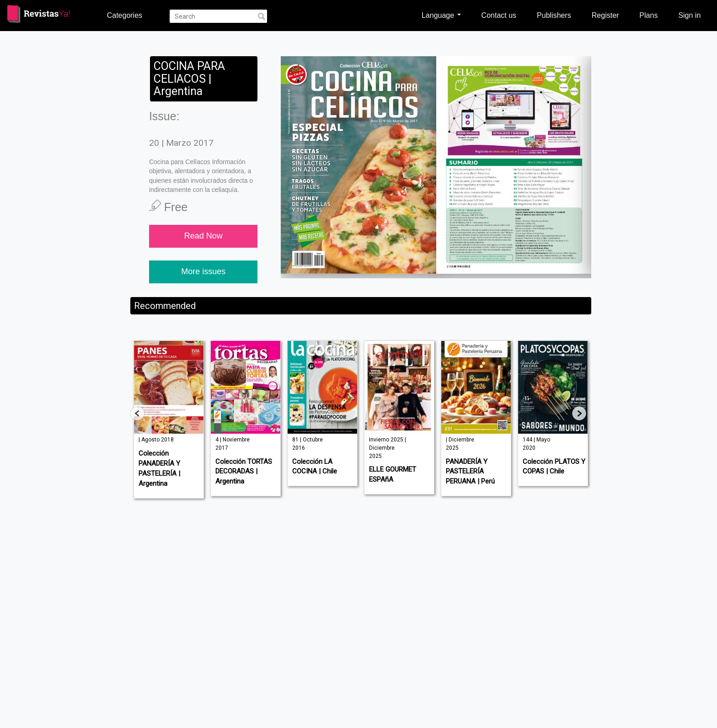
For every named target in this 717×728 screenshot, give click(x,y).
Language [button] (441, 15)
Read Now (203, 236)
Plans (648, 15)
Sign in (689, 15)
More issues (203, 271)
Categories (125, 15)
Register (605, 15)
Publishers (554, 15)
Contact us (499, 15)
